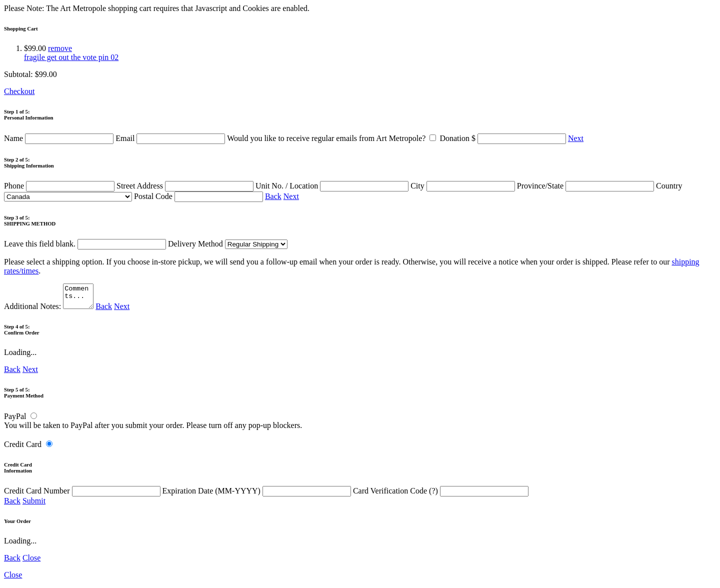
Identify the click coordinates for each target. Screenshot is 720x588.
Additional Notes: (50, 311)
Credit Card (23, 449)
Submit (34, 505)
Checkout (19, 91)
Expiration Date (258, 495)
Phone (60, 186)
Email (171, 138)
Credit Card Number (83, 495)
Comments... (79, 298)
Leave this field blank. (85, 244)
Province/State (586, 186)
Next (576, 138)
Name (60, 138)
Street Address (186, 186)
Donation (504, 138)
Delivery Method (228, 244)
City (464, 186)
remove (60, 48)
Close (31, 562)
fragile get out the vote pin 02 (71, 57)
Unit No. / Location (333, 186)
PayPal (15, 421)
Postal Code (199, 196)
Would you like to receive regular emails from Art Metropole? (333, 138)
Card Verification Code (441, 495)
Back (273, 196)
